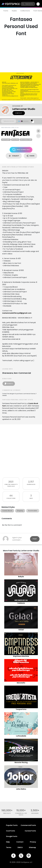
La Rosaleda (21, 736)
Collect (14, 156)
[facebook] (13, 856)
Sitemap (32, 847)
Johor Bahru (21, 789)
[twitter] (21, 856)
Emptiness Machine (21, 656)
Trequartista (21, 709)
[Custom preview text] (9, 121)
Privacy (33, 842)
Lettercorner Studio (24, 109)
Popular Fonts (12, 825)
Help (8, 842)
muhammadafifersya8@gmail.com (17, 313)
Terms (9, 847)
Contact (19, 113)
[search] (28, 4)
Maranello (21, 683)
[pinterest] (29, 856)
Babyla (21, 577)
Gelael (21, 630)
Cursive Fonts (30, 831)
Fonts (6, 11)
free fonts (7, 813)
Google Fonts (12, 836)
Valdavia (21, 603)
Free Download (21, 150)
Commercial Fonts (28, 825)
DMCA (20, 847)
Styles (14, 11)
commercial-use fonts (21, 814)
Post (35, 539)
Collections (25, 11)
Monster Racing (21, 762)
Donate (9, 384)
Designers (35, 813)
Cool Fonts (11, 831)
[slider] (22, 121)
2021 (11, 482)
